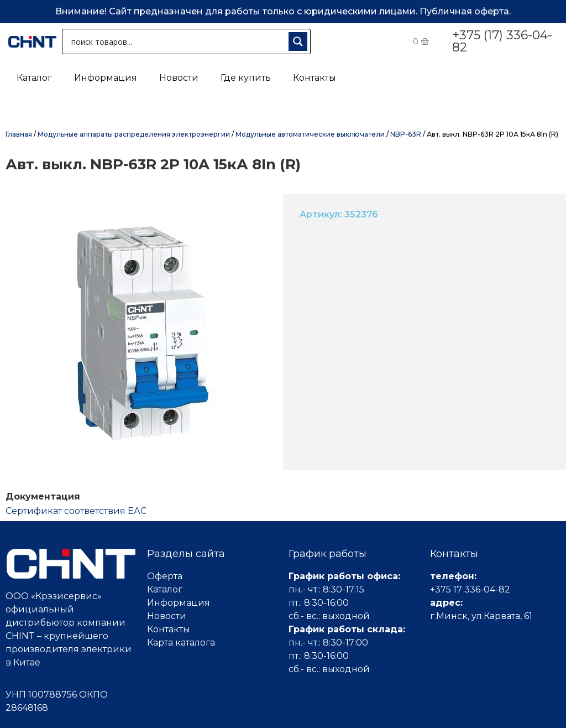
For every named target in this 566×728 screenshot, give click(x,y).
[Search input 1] (177, 41)
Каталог (34, 78)
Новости (179, 78)
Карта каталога (181, 643)
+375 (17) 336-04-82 (502, 41)
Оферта (165, 576)
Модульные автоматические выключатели (310, 134)
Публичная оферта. (465, 11)
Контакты (315, 78)
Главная (19, 134)
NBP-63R (406, 134)
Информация (106, 78)
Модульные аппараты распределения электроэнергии (134, 134)
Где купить (246, 78)
